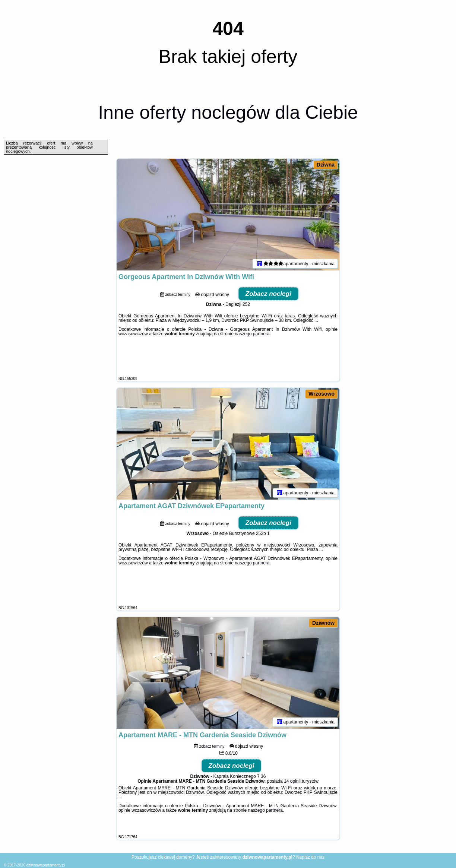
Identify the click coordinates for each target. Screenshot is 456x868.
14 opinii (292, 781)
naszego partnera (252, 334)
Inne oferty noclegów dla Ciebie (228, 113)
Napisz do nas (310, 857)
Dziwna (326, 165)
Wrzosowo (322, 394)
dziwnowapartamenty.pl (46, 865)
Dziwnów (323, 623)
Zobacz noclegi (268, 294)
